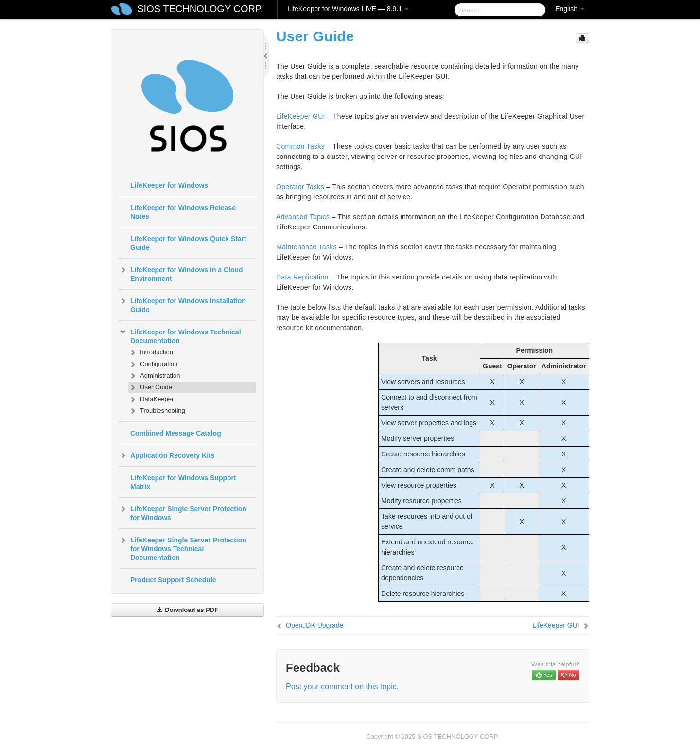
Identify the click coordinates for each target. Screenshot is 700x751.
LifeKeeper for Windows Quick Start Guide (188, 243)
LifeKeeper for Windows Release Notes (183, 212)
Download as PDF (187, 610)
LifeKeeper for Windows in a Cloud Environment (181, 273)
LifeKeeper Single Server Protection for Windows (183, 512)
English (570, 9)
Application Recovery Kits (167, 455)
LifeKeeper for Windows (169, 185)
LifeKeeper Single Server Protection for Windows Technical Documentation (183, 548)
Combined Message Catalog (176, 433)
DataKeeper (151, 399)
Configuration (153, 364)
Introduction (151, 352)
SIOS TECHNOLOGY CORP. (200, 9)
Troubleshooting (157, 411)
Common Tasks (300, 146)
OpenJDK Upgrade (315, 625)
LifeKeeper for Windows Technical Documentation (180, 335)
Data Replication (302, 277)
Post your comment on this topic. (342, 687)
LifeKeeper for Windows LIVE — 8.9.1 (348, 9)
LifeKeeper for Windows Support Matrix (183, 482)
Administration (154, 376)
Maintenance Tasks (306, 247)
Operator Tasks (300, 187)
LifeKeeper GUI (301, 116)
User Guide (150, 387)
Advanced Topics (303, 217)
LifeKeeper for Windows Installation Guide (182, 304)
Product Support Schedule (173, 580)
